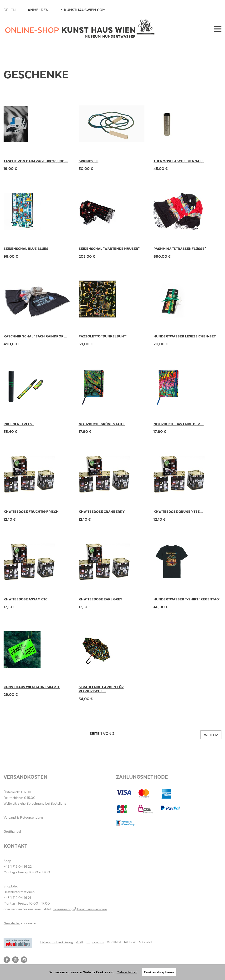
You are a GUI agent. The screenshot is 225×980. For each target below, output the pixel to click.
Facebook (7, 960)
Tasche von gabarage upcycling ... (36, 161)
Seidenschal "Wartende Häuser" (109, 249)
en (13, 10)
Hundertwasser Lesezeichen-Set (185, 336)
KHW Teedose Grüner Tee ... (178, 512)
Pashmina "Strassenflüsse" (180, 249)
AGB (80, 942)
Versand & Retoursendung (23, 817)
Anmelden (38, 10)
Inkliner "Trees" (19, 424)
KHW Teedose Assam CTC (26, 599)
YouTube (15, 960)
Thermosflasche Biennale (179, 161)
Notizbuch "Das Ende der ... (179, 424)
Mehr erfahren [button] (127, 972)
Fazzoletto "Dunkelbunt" (103, 336)
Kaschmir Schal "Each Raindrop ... (35, 336)
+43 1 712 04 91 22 (18, 866)
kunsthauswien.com (83, 10)
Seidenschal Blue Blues (26, 249)
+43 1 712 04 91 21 (17, 898)
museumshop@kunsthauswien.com (80, 909)
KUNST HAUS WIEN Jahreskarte (32, 687)
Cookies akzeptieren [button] (159, 972)
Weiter (211, 735)
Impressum (95, 942)
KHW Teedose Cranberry (102, 512)
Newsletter (12, 923)
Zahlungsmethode (142, 777)
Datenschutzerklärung (56, 942)
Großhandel (12, 832)
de (6, 10)
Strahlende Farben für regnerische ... (101, 689)
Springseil (89, 161)
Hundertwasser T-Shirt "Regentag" (187, 599)
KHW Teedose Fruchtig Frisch (31, 512)
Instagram (24, 960)
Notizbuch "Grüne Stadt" (102, 424)
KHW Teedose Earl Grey (100, 599)
